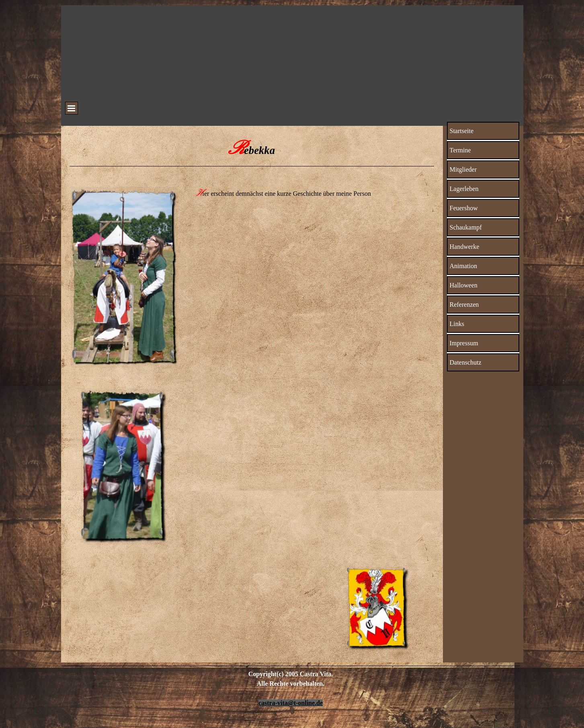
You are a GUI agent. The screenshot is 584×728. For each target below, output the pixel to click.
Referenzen (464, 305)
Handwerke (465, 247)
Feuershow (464, 208)
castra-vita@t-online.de (291, 703)
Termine (460, 150)
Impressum (464, 343)
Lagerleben (464, 189)
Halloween (464, 285)
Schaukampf (466, 227)
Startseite (462, 131)
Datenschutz (466, 362)
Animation (463, 266)
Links (457, 324)
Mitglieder (463, 169)
